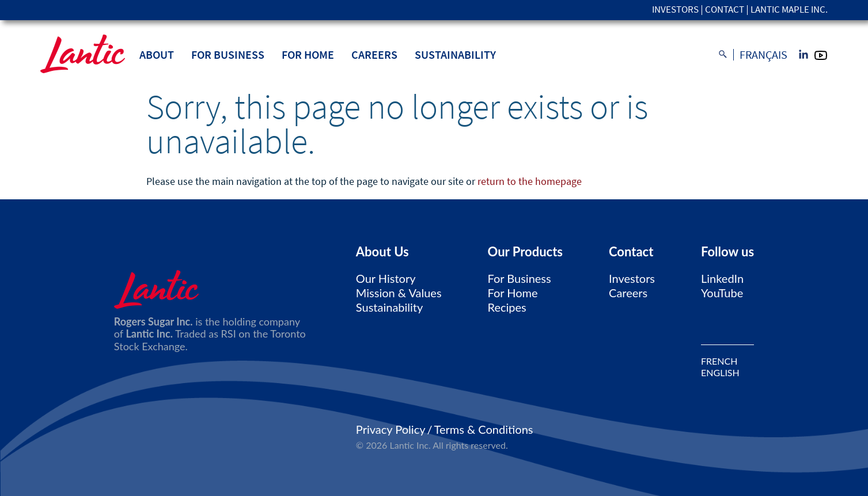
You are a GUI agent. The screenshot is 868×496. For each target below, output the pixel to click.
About (157, 54)
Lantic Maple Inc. (789, 10)
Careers (374, 54)
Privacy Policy (391, 429)
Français (763, 55)
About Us (382, 252)
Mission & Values (399, 293)
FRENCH (719, 361)
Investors (675, 10)
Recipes (507, 307)
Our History (386, 278)
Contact (725, 10)
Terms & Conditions (484, 429)
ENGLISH (720, 373)
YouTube (722, 293)
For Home (308, 54)
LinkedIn (722, 278)
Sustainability (455, 54)
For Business (228, 54)
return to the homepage (530, 181)
